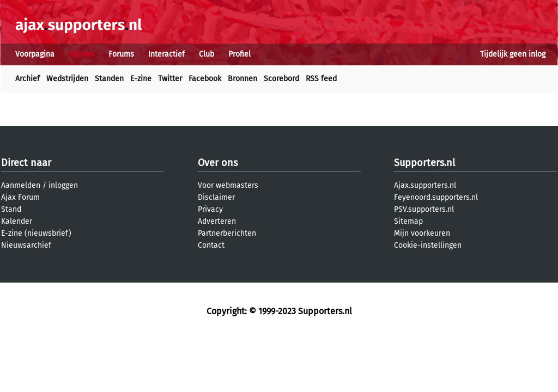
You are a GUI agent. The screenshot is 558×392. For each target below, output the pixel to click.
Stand (11, 209)
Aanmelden (21, 185)
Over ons (218, 163)
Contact (211, 245)
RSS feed (321, 79)
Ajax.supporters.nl (425, 185)
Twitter (170, 79)
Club (207, 54)
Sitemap (408, 221)
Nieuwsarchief (26, 245)
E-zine (141, 79)
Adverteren (217, 221)
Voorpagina (35, 54)
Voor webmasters (228, 185)
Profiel (239, 54)
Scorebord (281, 79)
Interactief (166, 54)
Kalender (17, 221)
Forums (121, 54)
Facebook (205, 79)
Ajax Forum (20, 197)
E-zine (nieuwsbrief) (36, 233)
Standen (109, 79)
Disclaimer (216, 197)
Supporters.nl (424, 163)
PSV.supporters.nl (424, 209)
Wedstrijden (67, 79)
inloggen (63, 185)
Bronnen (242, 79)
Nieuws (81, 54)
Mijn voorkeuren (422, 233)
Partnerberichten (227, 233)
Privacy (210, 209)
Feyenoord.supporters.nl (436, 197)
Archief (28, 79)
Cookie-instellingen (428, 245)
